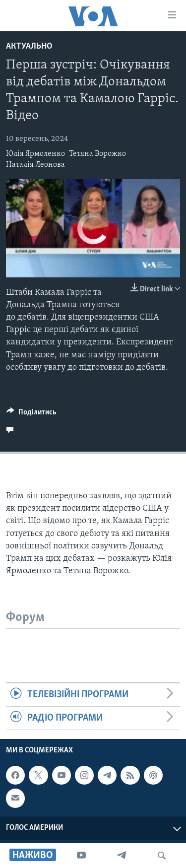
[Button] (31, 414)
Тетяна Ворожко (97, 154)
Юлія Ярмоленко (35, 154)
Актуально (29, 46)
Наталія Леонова (35, 165)
